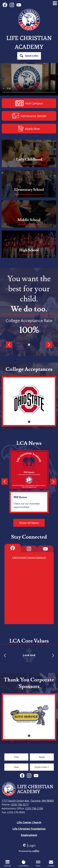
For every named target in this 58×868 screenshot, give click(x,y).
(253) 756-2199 (34, 808)
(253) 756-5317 (20, 805)
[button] (29, 56)
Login (29, 845)
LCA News (29, 443)
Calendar (8, 863)
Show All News (29, 523)
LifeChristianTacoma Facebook (29, 557)
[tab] (13, 548)
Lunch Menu (24, 863)
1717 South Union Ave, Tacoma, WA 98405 (28, 801)
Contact (51, 863)
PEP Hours (20, 497)
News (38, 863)
